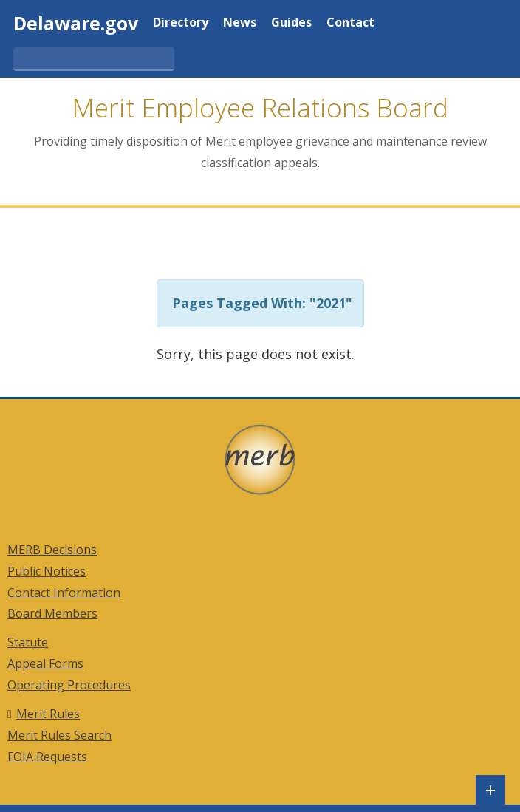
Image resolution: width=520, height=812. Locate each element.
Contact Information (64, 593)
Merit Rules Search (59, 735)
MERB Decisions (52, 550)
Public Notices (47, 571)
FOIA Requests (47, 757)
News (240, 23)
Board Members (52, 613)
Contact (350, 23)
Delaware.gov (76, 23)
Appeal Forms (45, 663)
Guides (291, 23)
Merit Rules (48, 714)
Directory (181, 23)
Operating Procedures (69, 685)
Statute (28, 642)
